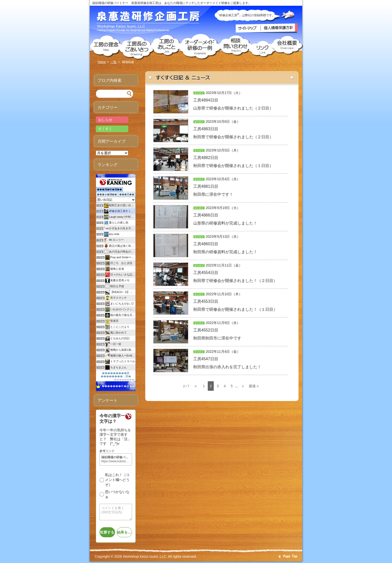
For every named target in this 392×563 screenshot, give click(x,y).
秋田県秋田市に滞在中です (217, 338)
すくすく (199, 93)
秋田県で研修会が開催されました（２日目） (233, 137)
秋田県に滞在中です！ (213, 194)
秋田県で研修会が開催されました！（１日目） (235, 309)
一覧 (113, 62)
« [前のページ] (196, 386)
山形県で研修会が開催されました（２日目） (233, 108)
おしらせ (105, 120)
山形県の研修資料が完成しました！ (225, 223)
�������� (124, 380)
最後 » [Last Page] (254, 386)
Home (102, 62)
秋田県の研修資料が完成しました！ (225, 252)
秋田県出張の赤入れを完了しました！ (227, 367)
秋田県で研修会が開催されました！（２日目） (235, 281)
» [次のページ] (243, 386)
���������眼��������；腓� (116, 375)
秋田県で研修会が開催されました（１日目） (233, 166)
